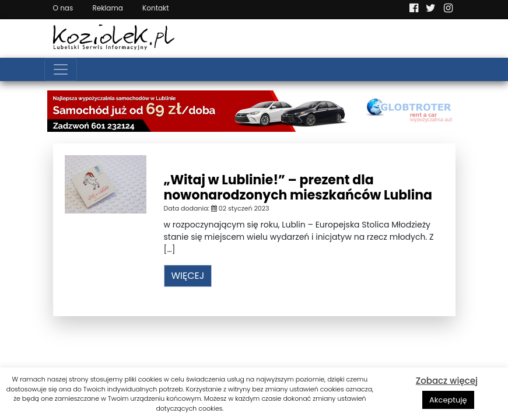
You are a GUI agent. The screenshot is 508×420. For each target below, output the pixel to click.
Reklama (107, 8)
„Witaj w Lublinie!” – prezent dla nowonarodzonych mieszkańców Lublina (298, 188)
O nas (63, 8)
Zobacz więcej (447, 381)
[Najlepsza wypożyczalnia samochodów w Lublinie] (254, 110)
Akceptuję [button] (448, 400)
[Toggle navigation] (61, 69)
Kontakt (156, 8)
